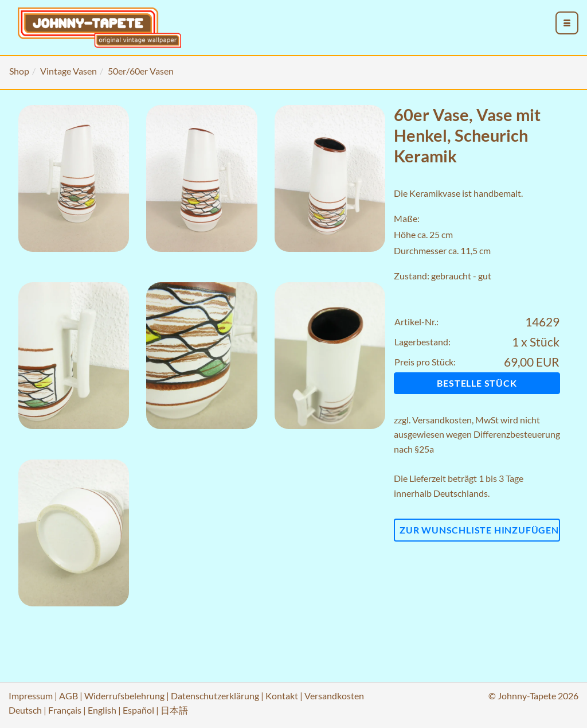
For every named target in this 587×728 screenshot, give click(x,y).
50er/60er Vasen (141, 71)
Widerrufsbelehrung (124, 696)
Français (65, 710)
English (102, 710)
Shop (19, 71)
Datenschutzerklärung (215, 696)
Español (138, 710)
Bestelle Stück (477, 383)
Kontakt (282, 696)
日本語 (174, 710)
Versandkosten (442, 420)
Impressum (31, 696)
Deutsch (25, 710)
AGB (69, 696)
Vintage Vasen (69, 71)
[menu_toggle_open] (567, 23)
